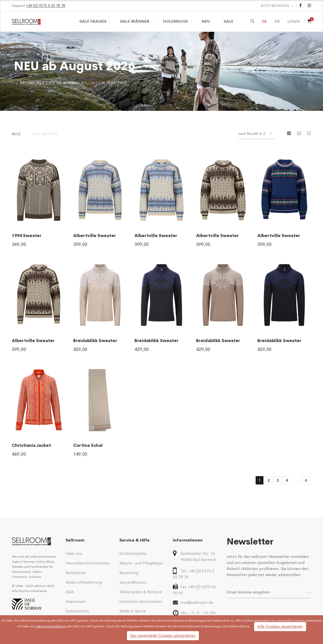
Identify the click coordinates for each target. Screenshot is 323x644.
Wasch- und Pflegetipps (141, 563)
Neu (206, 21)
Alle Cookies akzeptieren (280, 626)
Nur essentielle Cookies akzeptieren (163, 636)
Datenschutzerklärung (35, 621)
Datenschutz (77, 611)
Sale (228, 21)
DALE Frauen (93, 21)
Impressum (76, 601)
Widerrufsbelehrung (84, 582)
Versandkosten (133, 582)
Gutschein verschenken (141, 601)
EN (277, 21)
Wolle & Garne (133, 611)
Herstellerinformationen (88, 563)
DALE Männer (135, 21)
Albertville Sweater (95, 236)
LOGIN (294, 21)
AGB (70, 592)
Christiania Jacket (31, 445)
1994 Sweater (27, 236)
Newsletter (76, 573)
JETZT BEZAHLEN (275, 6)
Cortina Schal (88, 445)
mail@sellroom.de (193, 602)
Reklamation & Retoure (141, 592)
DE (264, 21)
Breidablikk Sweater (95, 341)
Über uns (74, 553)
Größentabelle (133, 553)
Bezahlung (129, 573)
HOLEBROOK (176, 21)
